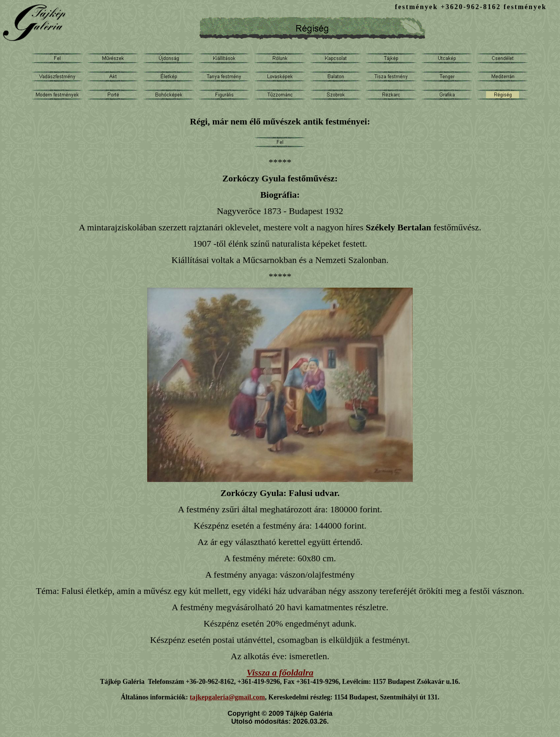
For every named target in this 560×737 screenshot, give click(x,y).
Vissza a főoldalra (280, 672)
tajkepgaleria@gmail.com (227, 697)
